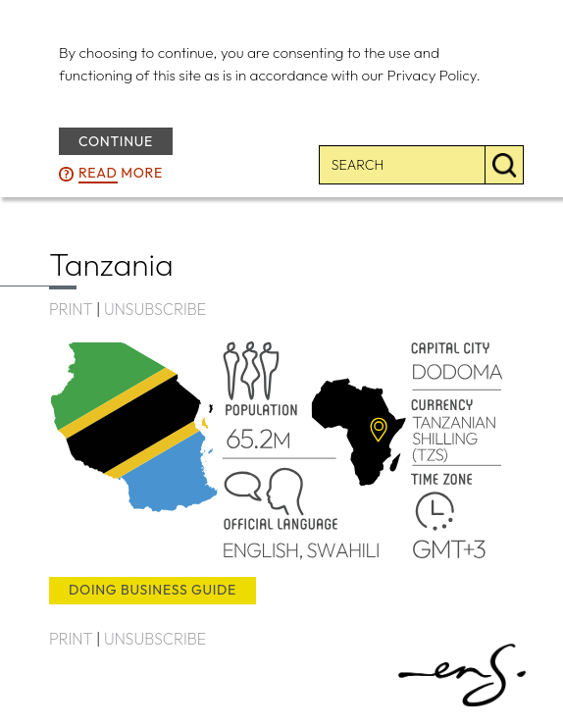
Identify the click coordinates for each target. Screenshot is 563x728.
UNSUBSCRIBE (155, 309)
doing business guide (153, 590)
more (121, 173)
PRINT (71, 309)
